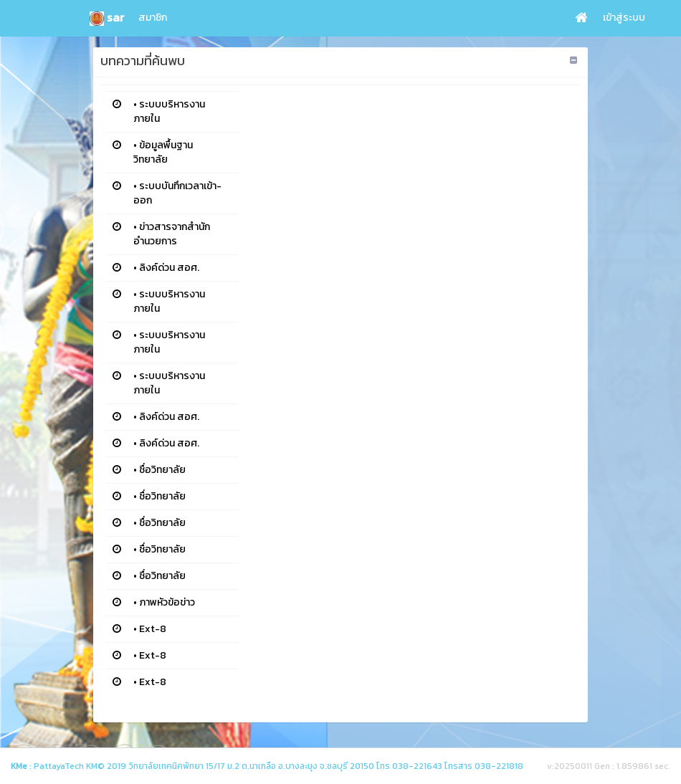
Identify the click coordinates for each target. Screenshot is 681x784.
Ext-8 (153, 629)
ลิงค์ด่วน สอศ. (169, 268)
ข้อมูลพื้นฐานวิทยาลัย (163, 152)
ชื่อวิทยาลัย (162, 470)
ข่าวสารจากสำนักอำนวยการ (172, 234)
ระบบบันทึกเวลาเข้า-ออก (177, 193)
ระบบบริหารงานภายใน (169, 111)
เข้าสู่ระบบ (624, 18)
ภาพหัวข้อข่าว (167, 602)
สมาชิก (153, 18)
